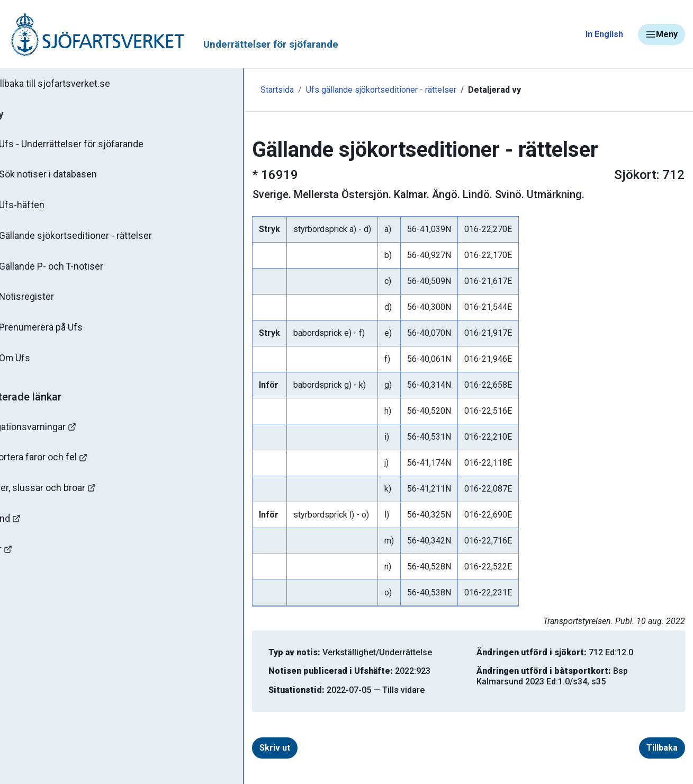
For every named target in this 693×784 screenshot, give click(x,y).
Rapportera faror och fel (64, 464)
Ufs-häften (42, 208)
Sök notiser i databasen (68, 176)
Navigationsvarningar (58, 433)
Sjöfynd (30, 527)
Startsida (232, 90)
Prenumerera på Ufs (61, 333)
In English (604, 34)
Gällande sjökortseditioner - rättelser (96, 239)
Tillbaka (662, 748)
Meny (661, 34)
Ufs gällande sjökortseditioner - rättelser (336, 90)
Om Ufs (35, 364)
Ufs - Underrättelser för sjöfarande (91, 145)
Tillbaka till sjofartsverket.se (75, 84)
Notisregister (47, 301)
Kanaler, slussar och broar (67, 496)
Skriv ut (229, 748)
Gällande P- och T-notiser (71, 270)
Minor (26, 558)
